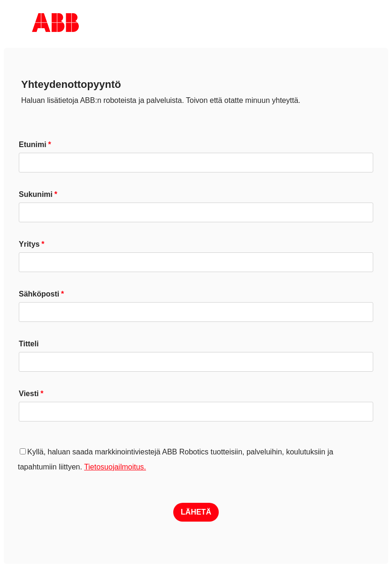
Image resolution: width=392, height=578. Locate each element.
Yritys (29, 244)
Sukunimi (36, 194)
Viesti (29, 394)
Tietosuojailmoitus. (115, 467)
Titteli (29, 344)
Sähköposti (39, 294)
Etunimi (33, 144)
